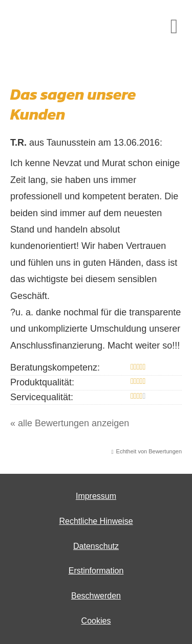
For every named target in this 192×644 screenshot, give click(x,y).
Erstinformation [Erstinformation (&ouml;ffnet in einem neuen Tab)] (96, 571)
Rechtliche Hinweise (96, 521)
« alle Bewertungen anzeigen (70, 423)
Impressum (96, 496)
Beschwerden (96, 596)
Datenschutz (96, 546)
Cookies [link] (96, 621)
